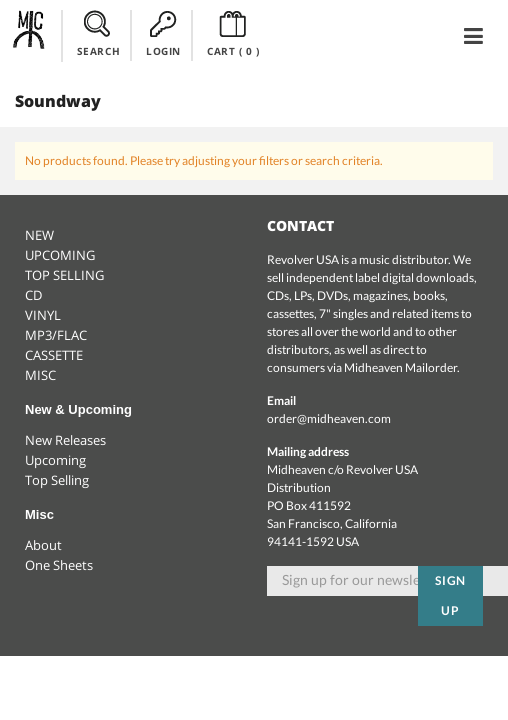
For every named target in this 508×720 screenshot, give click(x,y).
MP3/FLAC (56, 335)
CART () (233, 34)
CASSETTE (54, 355)
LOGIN (163, 34)
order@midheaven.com (329, 418)
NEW (39, 235)
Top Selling (57, 480)
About (43, 545)
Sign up (451, 595)
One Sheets (59, 565)
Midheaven (29, 35)
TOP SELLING (64, 275)
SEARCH (99, 34)
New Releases (65, 440)
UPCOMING (60, 255)
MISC (40, 375)
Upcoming (55, 460)
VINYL (43, 315)
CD (33, 295)
